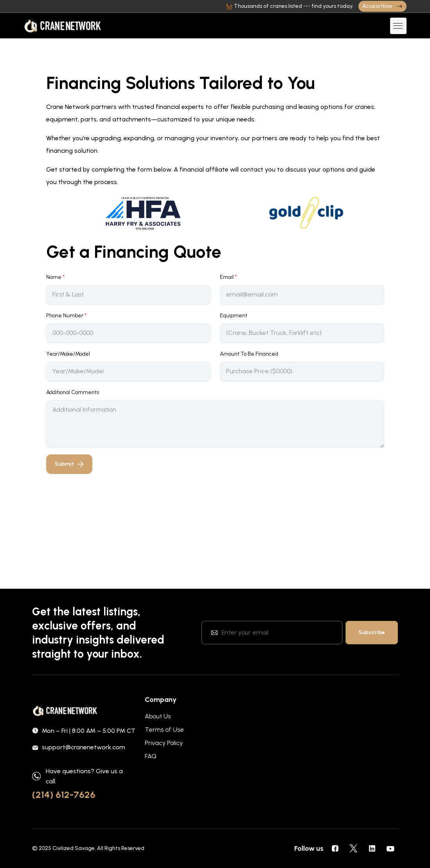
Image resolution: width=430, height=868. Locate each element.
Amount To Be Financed (249, 354)
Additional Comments (73, 392)
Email (228, 277)
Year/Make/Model (68, 354)
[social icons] (335, 848)
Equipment (234, 316)
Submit (69, 464)
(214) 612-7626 (64, 795)
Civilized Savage (74, 848)
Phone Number (66, 316)
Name (55, 277)
